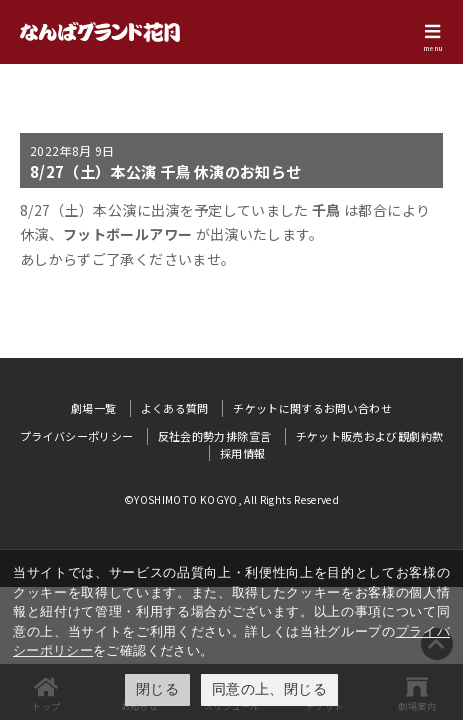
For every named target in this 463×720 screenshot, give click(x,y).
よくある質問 (175, 408)
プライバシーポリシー (77, 436)
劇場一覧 (93, 408)
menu (433, 48)
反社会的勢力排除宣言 (215, 436)
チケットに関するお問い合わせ (312, 408)
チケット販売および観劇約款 (370, 436)
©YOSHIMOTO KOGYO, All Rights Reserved (231, 499)
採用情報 (242, 453)
